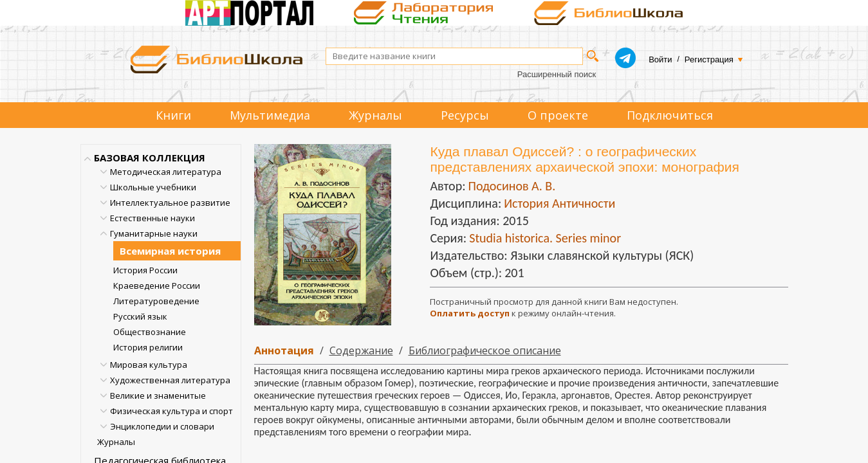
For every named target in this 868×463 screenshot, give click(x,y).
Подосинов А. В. (512, 186)
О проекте (558, 115)
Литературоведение (156, 301)
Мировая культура (149, 365)
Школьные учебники (153, 187)
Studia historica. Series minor (545, 238)
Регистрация (709, 59)
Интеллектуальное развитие (170, 203)
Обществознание (150, 332)
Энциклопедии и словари (162, 426)
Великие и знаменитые (158, 395)
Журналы (375, 115)
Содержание (361, 350)
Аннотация (284, 350)
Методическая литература (166, 172)
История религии (148, 347)
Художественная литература (170, 380)
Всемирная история (170, 251)
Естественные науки (152, 218)
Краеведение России (157, 286)
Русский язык (140, 316)
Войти (660, 59)
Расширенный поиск (557, 74)
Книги (173, 115)
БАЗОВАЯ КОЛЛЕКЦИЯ (150, 158)
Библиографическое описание (485, 350)
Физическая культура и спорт (171, 411)
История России (145, 270)
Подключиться (670, 115)
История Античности (559, 203)
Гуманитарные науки (154, 233)
